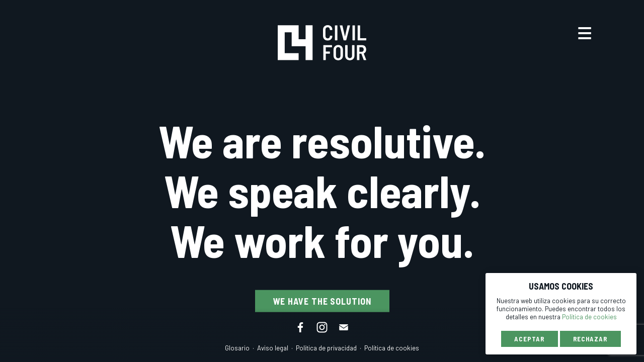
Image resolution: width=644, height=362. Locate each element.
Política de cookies (392, 348)
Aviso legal (273, 348)
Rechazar (590, 339)
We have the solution (322, 301)
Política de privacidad (326, 348)
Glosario (237, 348)
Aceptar (529, 339)
